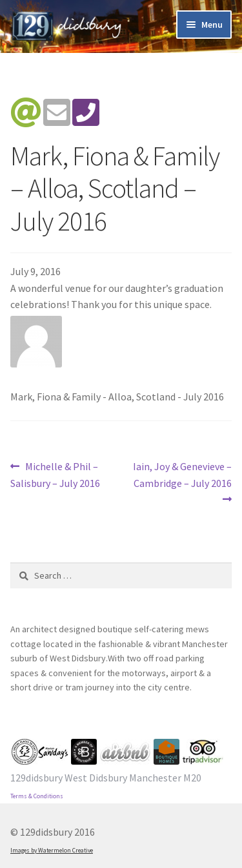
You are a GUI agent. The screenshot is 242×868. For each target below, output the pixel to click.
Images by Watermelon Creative (52, 851)
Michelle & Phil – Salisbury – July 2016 (55, 474)
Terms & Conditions (37, 796)
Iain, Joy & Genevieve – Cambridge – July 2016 (182, 474)
